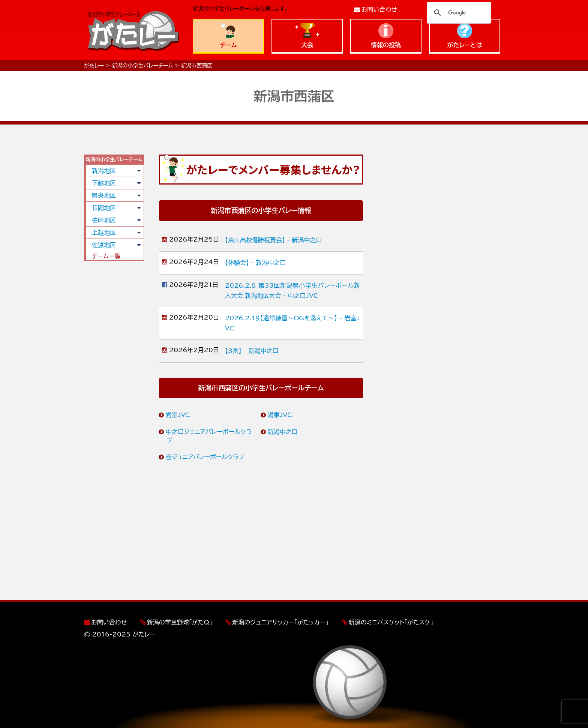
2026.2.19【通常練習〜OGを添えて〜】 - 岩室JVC (292, 323)
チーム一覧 (106, 256)
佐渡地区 (104, 245)
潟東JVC (280, 415)
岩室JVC (178, 415)
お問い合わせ (379, 9)
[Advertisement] (114, 381)
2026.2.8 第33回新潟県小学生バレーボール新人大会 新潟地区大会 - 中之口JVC (292, 290)
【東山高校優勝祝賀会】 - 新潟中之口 (273, 240)
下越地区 (104, 183)
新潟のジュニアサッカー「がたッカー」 (280, 622)
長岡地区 (104, 208)
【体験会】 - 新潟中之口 (255, 263)
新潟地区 (104, 171)
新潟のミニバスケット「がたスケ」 (391, 622)
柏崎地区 (104, 220)
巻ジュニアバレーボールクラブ (205, 457)
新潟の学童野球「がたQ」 (180, 622)
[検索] (458, 13)
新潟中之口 (283, 432)
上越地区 (104, 233)
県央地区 (104, 195)
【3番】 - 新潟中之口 (252, 351)
